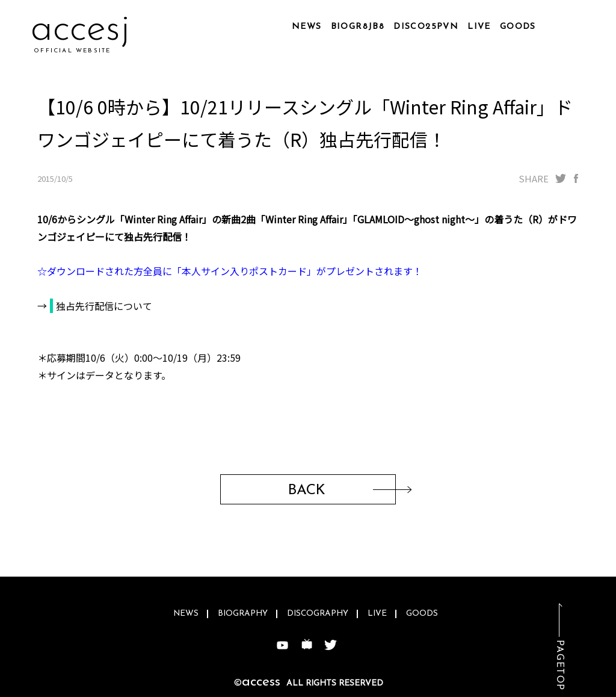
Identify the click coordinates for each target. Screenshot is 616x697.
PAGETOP (559, 665)
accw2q (93, 30)
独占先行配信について (104, 306)
